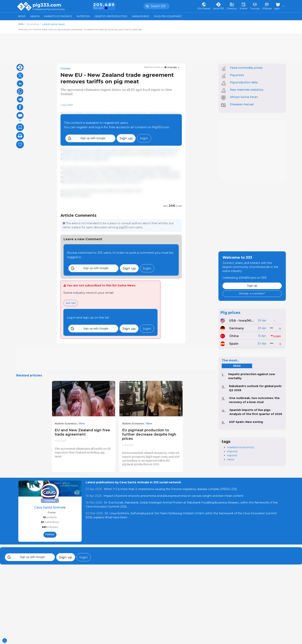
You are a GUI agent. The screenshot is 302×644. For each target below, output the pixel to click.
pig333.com (47, 5)
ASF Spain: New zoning (246, 422)
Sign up (126, 138)
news (231, 459)
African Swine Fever (244, 97)
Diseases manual (242, 104)
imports (232, 451)
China (234, 336)
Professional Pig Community (49, 9)
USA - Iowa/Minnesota (242, 321)
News (22, 16)
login (144, 138)
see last (71, 303)
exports (232, 455)
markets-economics (241, 447)
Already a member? (252, 294)
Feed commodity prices (246, 68)
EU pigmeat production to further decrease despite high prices (149, 434)
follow (50, 534)
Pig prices (237, 75)
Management (141, 16)
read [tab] (237, 366)
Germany (237, 328)
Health (35, 16)
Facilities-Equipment (168, 16)
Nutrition (83, 16)
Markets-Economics (58, 16)
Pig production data (244, 82)
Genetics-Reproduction (111, 16)
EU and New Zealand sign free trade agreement (82, 432)
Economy (66, 69)
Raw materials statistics (247, 90)
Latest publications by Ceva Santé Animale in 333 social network (133, 482)
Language (171, 67)
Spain (234, 344)
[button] (90, 138)
